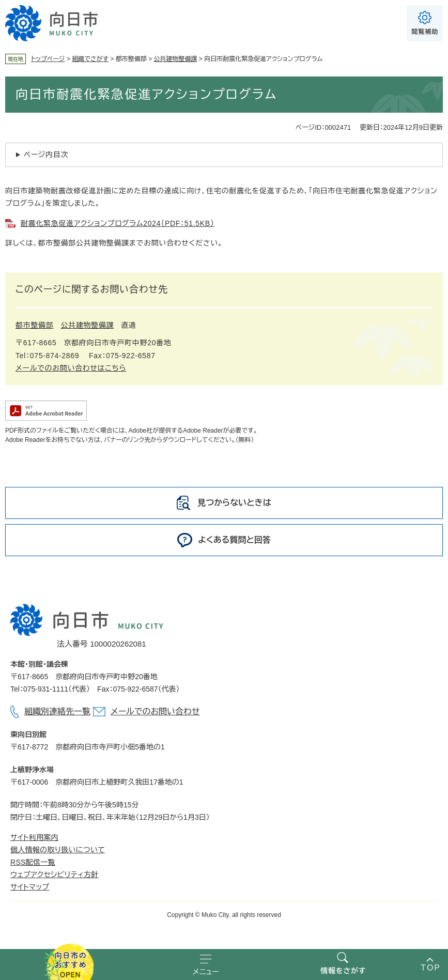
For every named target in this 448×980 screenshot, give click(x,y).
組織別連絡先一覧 (57, 711)
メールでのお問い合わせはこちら (71, 368)
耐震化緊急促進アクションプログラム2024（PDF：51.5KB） (118, 223)
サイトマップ (30, 887)
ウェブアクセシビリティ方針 (54, 875)
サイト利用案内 (34, 837)
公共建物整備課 (176, 59)
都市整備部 (35, 325)
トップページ (48, 59)
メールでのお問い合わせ (155, 711)
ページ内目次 (46, 155)
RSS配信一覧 (33, 862)
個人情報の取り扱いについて (58, 850)
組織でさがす (90, 59)
